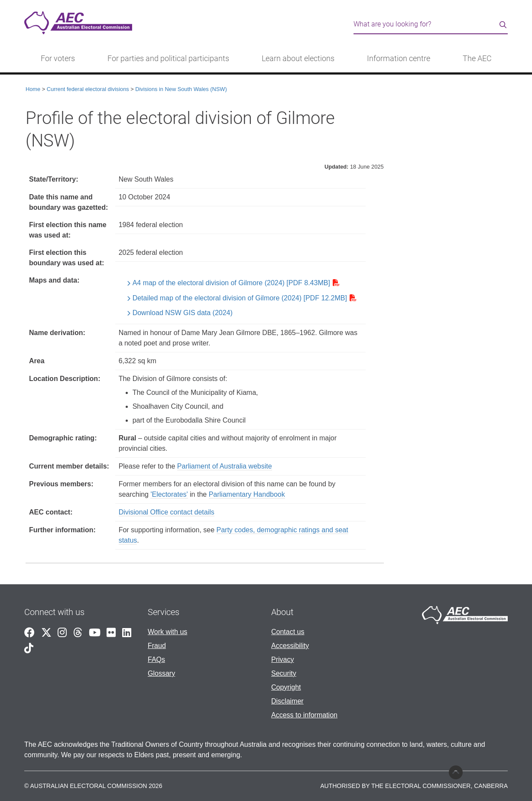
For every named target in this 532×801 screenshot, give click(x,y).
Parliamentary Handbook (247, 494)
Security (284, 673)
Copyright (286, 687)
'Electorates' (169, 494)
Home (33, 89)
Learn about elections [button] (298, 59)
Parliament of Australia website (225, 466)
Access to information (304, 715)
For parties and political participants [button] (168, 59)
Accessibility (290, 646)
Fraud (157, 646)
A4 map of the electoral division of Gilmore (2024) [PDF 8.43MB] (231, 283)
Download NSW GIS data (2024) (183, 313)
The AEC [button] (477, 59)
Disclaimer (287, 701)
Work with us (167, 632)
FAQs (156, 659)
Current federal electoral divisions (88, 89)
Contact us (288, 632)
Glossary (161, 673)
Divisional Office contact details (167, 512)
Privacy (282, 659)
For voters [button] (58, 59)
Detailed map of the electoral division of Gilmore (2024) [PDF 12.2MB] (240, 298)
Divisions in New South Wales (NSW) (181, 89)
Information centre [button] (399, 59)
